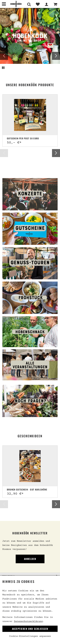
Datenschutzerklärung (28, 621)
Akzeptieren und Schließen (30, 629)
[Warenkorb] (55, 4)
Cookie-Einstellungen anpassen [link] (30, 636)
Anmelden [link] (30, 559)
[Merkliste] (38, 4)
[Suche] (29, 4)
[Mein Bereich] (46, 4)
